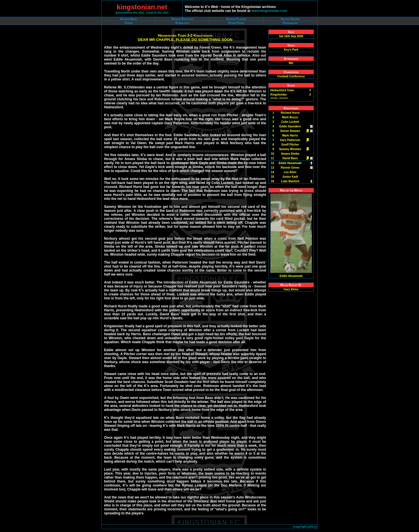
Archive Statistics (182, 19)
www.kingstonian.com (269, 11)
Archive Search (290, 19)
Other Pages (236, 23)
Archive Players (236, 19)
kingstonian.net (142, 7)
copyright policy (305, 527)
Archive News (128, 19)
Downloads (182, 23)
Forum (128, 23)
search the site (157, 13)
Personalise (290, 23)
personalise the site (130, 13)
